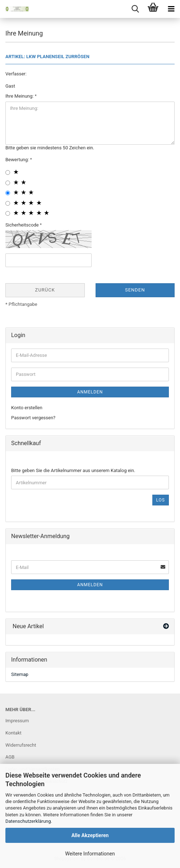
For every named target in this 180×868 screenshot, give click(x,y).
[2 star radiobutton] (8, 183)
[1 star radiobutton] (8, 172)
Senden (135, 290)
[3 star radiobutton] (8, 193)
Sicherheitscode (23, 225)
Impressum (17, 721)
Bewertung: (18, 160)
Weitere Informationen (90, 854)
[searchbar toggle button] (135, 9)
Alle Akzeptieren (90, 835)
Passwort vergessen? (33, 418)
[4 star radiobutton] (8, 203)
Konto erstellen (27, 408)
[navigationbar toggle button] (171, 9)
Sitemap (20, 674)
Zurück (45, 290)
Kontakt (13, 733)
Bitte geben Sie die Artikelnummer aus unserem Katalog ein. (73, 470)
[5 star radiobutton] (8, 213)
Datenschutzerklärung (28, 821)
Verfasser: (16, 74)
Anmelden (90, 392)
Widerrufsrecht (21, 745)
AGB (10, 757)
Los (161, 500)
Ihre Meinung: (20, 96)
